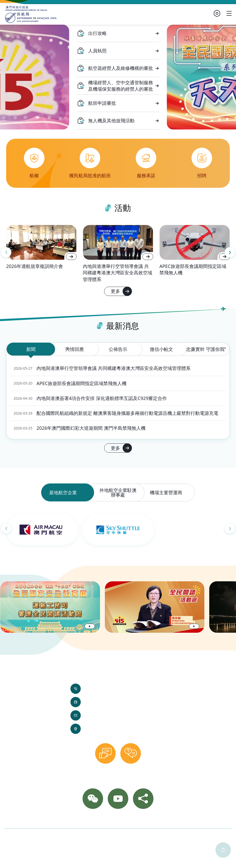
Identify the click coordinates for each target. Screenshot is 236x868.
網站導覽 (146, 820)
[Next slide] (230, 252)
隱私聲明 (74, 837)
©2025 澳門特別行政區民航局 (32, 837)
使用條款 (97, 837)
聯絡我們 (86, 820)
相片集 (106, 820)
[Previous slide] (6, 252)
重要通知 (125, 820)
